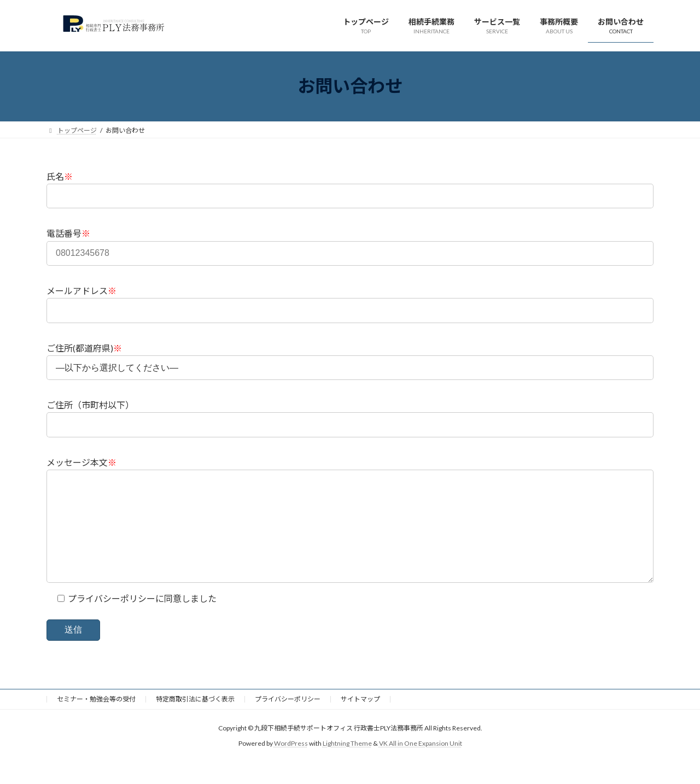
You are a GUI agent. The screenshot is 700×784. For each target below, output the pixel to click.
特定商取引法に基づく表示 (195, 721)
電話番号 (68, 233)
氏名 (60, 176)
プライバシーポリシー (288, 721)
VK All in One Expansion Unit (421, 765)
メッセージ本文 (81, 462)
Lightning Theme (347, 765)
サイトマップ (360, 721)
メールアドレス (81, 291)
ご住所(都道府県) (84, 348)
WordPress (291, 765)
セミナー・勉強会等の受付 (96, 721)
